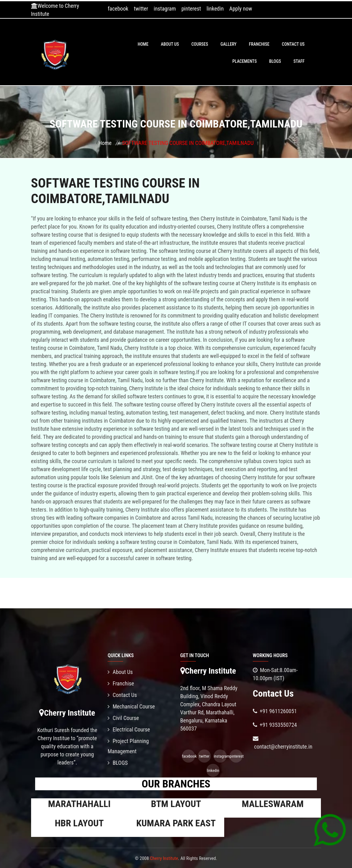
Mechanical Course (131, 706)
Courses (200, 44)
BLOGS (275, 61)
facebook (118, 9)
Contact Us (293, 44)
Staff (299, 61)
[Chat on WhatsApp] (330, 830)
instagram (165, 9)
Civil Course (123, 718)
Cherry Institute (164, 858)
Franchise (259, 44)
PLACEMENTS (244, 61)
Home (143, 44)
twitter (141, 9)
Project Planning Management (128, 746)
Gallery (229, 44)
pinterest (191, 9)
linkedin (215, 9)
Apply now (241, 9)
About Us (170, 44)
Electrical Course (129, 729)
